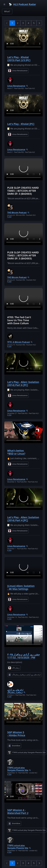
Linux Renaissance (18, 71)
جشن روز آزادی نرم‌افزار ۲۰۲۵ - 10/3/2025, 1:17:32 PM (23, 656)
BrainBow (14, 746)
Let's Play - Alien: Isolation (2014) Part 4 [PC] (23, 519)
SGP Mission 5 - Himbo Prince (16, 734)
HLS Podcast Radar (25, 4)
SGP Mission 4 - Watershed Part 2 (18, 812)
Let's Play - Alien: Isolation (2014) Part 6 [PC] (23, 384)
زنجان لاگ (14, 668)
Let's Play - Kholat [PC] (21, 124)
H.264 (9, 217)
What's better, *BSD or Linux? (16, 452)
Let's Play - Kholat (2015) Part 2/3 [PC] (19, 59)
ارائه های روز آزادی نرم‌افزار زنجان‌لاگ (24, 675)
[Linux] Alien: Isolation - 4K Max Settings (21, 587)
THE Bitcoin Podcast (17, 213)
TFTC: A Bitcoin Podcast (19, 342)
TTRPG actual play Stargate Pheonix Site (27, 752)
